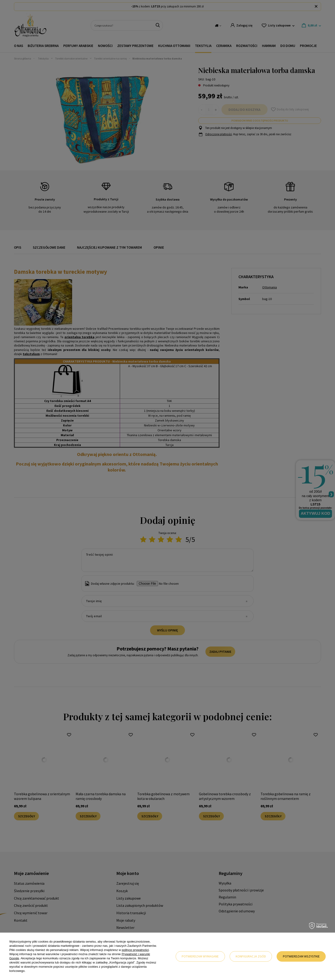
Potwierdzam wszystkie (301, 956)
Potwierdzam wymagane (200, 956)
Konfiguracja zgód (251, 956)
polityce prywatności (135, 950)
